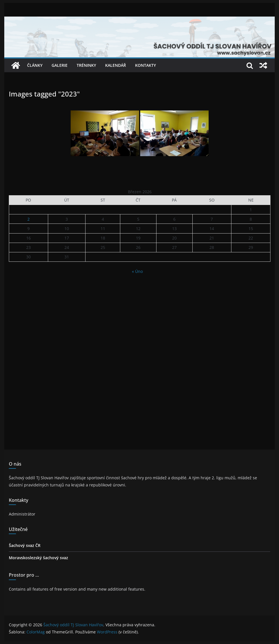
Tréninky (86, 65)
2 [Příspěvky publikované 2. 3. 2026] (28, 219)
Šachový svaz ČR (25, 545)
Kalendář (116, 65)
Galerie (60, 65)
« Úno (137, 271)
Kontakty (145, 65)
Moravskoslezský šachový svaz (38, 558)
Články (35, 65)
